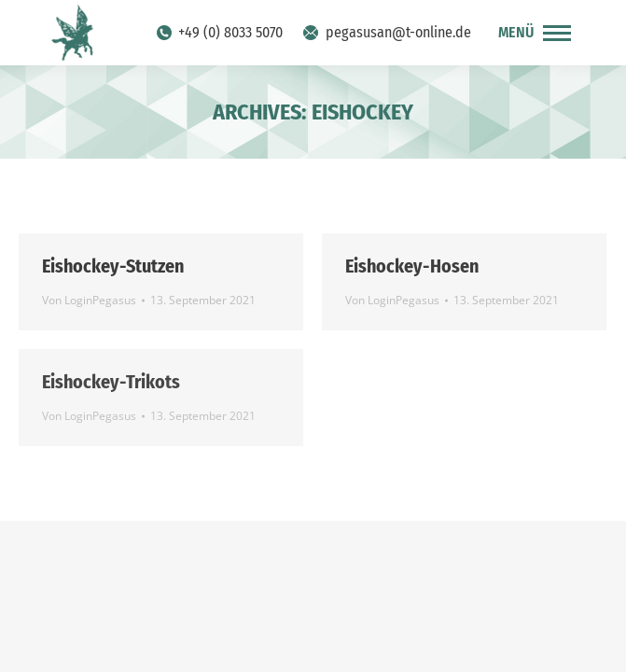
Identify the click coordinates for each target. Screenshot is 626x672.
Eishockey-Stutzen (113, 266)
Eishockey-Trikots (111, 382)
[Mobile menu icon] (535, 33)
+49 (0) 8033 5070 (219, 32)
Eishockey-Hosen (412, 266)
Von (89, 300)
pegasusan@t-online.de (386, 32)
